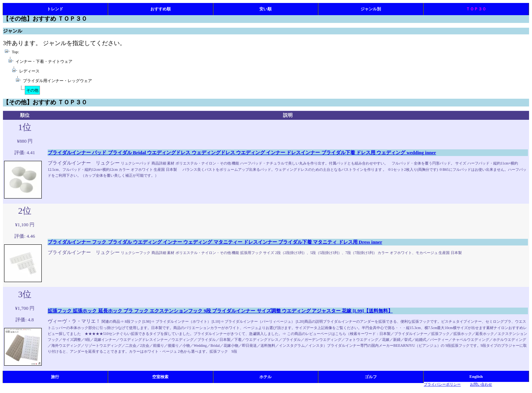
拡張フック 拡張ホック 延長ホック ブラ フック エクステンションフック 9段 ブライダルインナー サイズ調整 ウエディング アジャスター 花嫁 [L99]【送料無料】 (220, 311)
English (476, 376)
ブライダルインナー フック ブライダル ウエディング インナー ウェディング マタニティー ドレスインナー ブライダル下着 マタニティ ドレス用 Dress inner (215, 242)
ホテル (265, 377)
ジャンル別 (371, 9)
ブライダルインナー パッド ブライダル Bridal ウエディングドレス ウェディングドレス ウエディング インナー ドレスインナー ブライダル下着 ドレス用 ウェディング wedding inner (242, 153)
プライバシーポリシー (442, 384)
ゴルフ (371, 377)
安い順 (265, 9)
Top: (15, 52)
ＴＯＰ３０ (476, 9)
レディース (29, 71)
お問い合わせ (481, 384)
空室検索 (160, 377)
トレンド (55, 9)
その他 (32, 90)
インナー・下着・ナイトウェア (44, 62)
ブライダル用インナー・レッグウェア (57, 81)
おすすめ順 (161, 9)
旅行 (55, 377)
